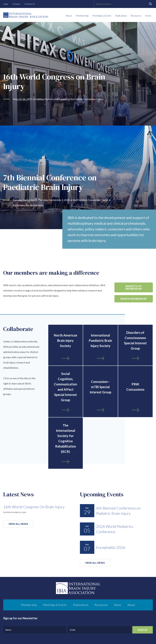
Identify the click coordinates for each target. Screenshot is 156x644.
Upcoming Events (102, 494)
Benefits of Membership (134, 287)
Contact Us (30, 4)
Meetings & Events (102, 16)
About (69, 16)
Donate (16, 4)
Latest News (18, 494)
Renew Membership (134, 299)
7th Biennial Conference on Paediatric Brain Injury (50, 182)
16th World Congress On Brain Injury (34, 507)
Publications (121, 16)
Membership (82, 16)
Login (6, 4)
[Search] (150, 4)
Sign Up (143, 630)
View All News (18, 524)
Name (8, 630)
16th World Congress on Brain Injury (55, 81)
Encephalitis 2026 (111, 547)
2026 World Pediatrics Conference (115, 529)
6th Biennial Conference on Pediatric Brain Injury (118, 511)
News (148, 16)
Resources (136, 16)
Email (73, 630)
